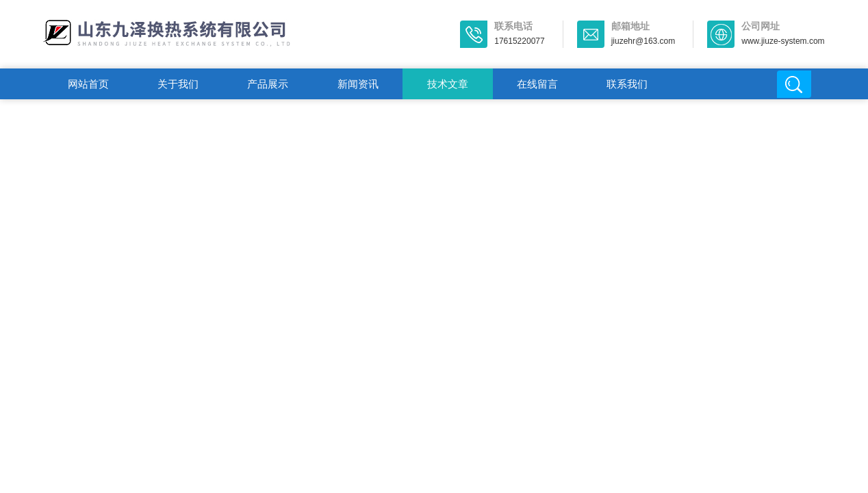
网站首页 (88, 84)
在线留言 (537, 84)
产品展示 (268, 84)
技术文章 (448, 84)
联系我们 (627, 84)
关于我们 (178, 84)
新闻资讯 (358, 84)
